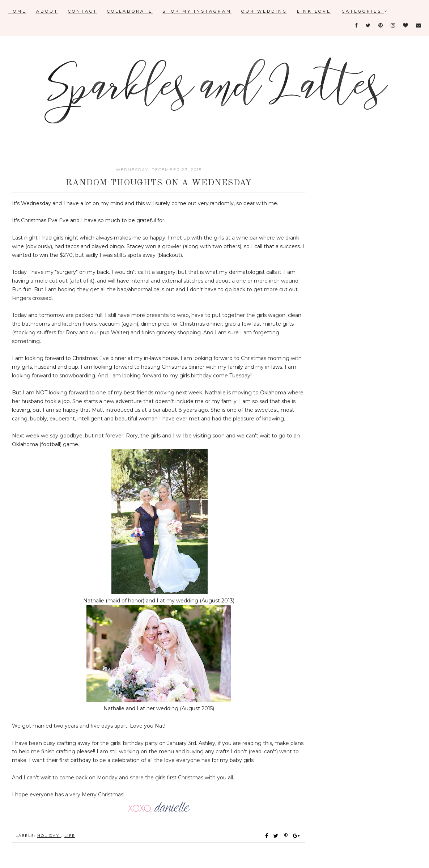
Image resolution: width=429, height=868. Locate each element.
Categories (365, 11)
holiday (49, 836)
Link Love (314, 11)
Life (70, 836)
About (47, 11)
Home (17, 11)
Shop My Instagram (197, 11)
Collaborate (130, 11)
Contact (83, 11)
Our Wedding (264, 11)
